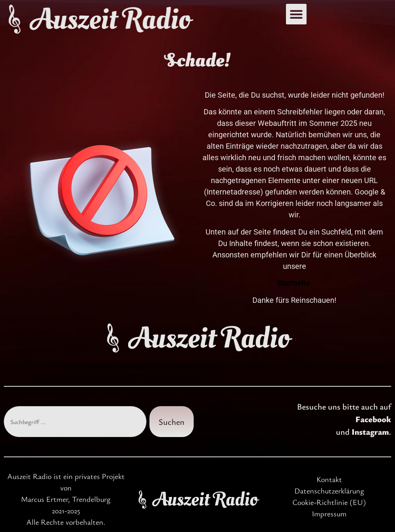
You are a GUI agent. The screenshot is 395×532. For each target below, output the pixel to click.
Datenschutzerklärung (329, 491)
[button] (296, 14)
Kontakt (329, 479)
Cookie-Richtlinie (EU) (329, 502)
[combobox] (75, 422)
